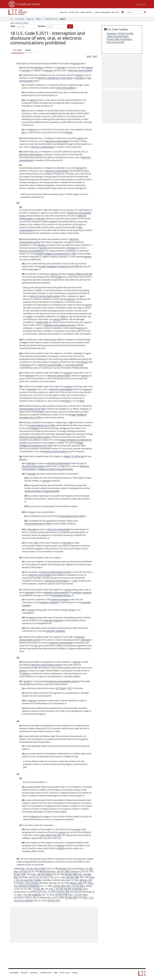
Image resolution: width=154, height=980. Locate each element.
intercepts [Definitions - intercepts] (39, 68)
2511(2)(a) (60, 688)
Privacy (75, 973)
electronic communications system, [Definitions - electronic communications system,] (35, 437)
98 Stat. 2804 (71, 874)
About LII (63, 12)
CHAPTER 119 (51, 19)
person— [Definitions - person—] (23, 459)
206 (71, 422)
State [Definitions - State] (29, 316)
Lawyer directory (86, 12)
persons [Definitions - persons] (44, 248)
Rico (24, 132)
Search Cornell (141, 5)
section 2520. (43, 322)
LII (11, 19)
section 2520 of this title (50, 835)
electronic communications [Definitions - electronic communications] (32, 251)
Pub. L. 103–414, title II (29, 883)
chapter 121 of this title (74, 456)
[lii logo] (18, 12)
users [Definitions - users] (36, 543)
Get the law (73, 12)
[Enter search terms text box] (134, 12)
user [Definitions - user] (75, 581)
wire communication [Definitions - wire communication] (66, 88)
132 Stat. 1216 (53, 901)
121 (65, 422)
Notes (28, 50)
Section (42, 26)
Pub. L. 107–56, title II (75, 886)
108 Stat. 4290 (76, 883)
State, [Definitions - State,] (63, 316)
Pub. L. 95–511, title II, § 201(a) (64, 872)
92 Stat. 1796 (20, 874)
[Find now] (145, 12)
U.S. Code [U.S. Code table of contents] (19, 19)
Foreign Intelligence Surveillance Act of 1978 (56, 254)
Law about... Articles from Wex (120, 33)
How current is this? (116, 42)
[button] (145, 12)
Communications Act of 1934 (32, 409)
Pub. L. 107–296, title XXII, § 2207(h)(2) (66, 889)
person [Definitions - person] (77, 63)
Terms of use (65, 973)
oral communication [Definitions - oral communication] (74, 365)
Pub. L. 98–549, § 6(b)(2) (42, 874)
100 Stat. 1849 (72, 877)
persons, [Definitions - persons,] (42, 245)
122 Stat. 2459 (71, 898)
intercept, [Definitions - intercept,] (41, 219)
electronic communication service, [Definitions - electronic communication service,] (59, 325)
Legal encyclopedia (102, 12)
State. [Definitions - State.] (82, 401)
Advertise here (46, 973)
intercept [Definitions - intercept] (61, 68)
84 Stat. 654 (45, 872)
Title (13, 26)
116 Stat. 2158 (63, 892)
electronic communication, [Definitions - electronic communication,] (50, 365)
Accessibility (14, 973)
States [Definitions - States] (59, 277)
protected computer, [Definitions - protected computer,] (62, 595)
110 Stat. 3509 (59, 886)
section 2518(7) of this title (80, 274)
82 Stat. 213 (65, 869)
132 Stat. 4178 (61, 895)
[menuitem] (63, 12)
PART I (39, 19)
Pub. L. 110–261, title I (78, 895)
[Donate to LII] (123, 12)
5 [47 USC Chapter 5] (59, 362)
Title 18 (30, 19)
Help (56, 973)
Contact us (34, 973)
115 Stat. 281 (38, 889)
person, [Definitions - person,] (88, 257)
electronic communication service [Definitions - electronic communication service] (45, 296)
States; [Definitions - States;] (69, 132)
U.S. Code (17, 50)
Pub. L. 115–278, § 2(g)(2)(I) (29, 895)
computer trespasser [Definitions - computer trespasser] (82, 593)
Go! (70, 26)
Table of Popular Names (118, 36)
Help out (115, 12)
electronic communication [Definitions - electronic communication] (80, 70)
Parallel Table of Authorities (119, 39)
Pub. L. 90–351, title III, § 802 (33, 869)
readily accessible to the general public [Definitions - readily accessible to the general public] (56, 469)
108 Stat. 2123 (85, 880)
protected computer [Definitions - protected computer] (60, 600)
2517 (70, 688)
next (95, 56)
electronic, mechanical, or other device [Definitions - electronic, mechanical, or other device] (55, 78)
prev (89, 56)
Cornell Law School (27, 4)
